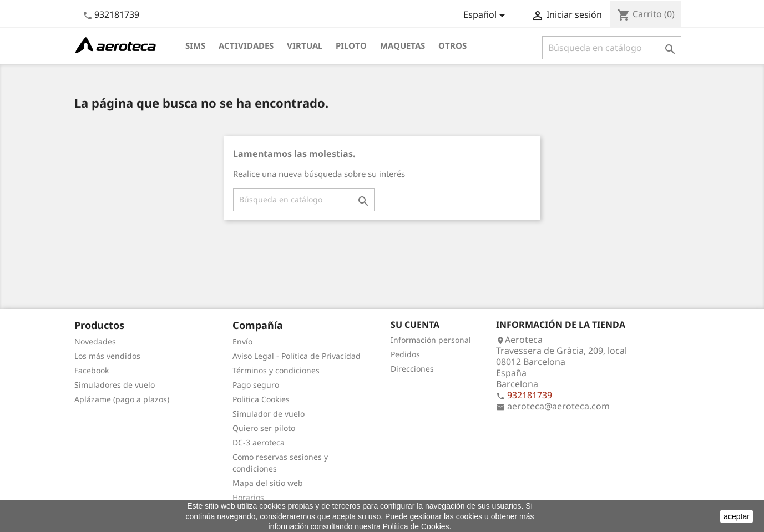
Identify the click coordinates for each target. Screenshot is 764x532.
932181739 (117, 14)
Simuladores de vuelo (115, 385)
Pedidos (405, 354)
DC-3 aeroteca (259, 442)
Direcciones (412, 369)
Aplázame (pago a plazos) (122, 399)
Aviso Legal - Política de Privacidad (297, 356)
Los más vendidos (107, 356)
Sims (195, 45)
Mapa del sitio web (268, 483)
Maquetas (403, 45)
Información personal (431, 340)
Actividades (246, 45)
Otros (452, 45)
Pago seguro (256, 385)
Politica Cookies (261, 399)
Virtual (305, 45)
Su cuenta (415, 325)
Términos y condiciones (276, 370)
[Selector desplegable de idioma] (486, 16)
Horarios (248, 497)
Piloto (351, 45)
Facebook (92, 370)
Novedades (95, 341)
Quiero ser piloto (264, 428)
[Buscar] (612, 48)
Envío (242, 341)
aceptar (737, 516)
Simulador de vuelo (269, 414)
